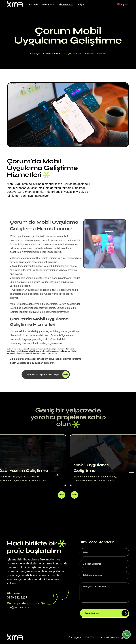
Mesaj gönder (107, 613)
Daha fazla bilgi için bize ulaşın (48, 374)
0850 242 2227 (17, 598)
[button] (62, 495)
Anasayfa (33, 4)
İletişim (81, 4)
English (122, 4)
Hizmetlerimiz (66, 4)
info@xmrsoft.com (19, 607)
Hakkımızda (48, 4)
